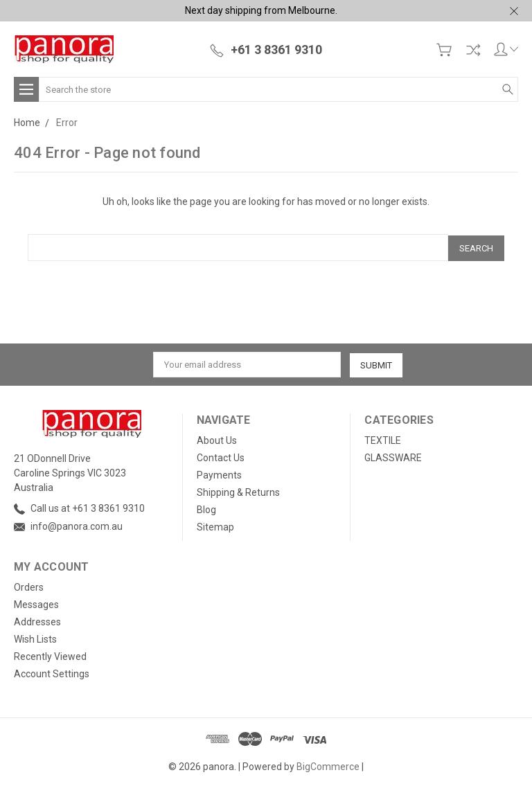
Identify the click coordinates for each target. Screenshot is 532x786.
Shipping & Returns (238, 491)
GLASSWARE (393, 456)
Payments (219, 474)
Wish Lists (35, 638)
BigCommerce (328, 765)
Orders (29, 586)
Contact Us (221, 456)
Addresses (37, 620)
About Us (217, 439)
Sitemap (215, 526)
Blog (206, 508)
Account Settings (52, 672)
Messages (36, 603)
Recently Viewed (50, 655)
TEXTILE (383, 439)
